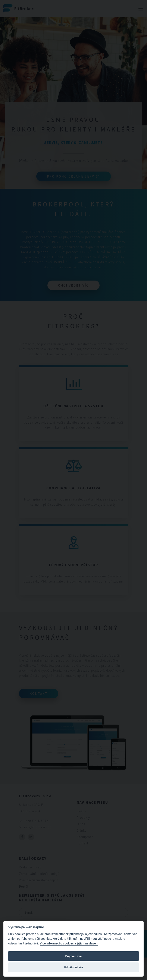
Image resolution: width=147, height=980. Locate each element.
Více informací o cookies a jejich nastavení (69, 943)
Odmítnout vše (74, 967)
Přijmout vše (74, 956)
